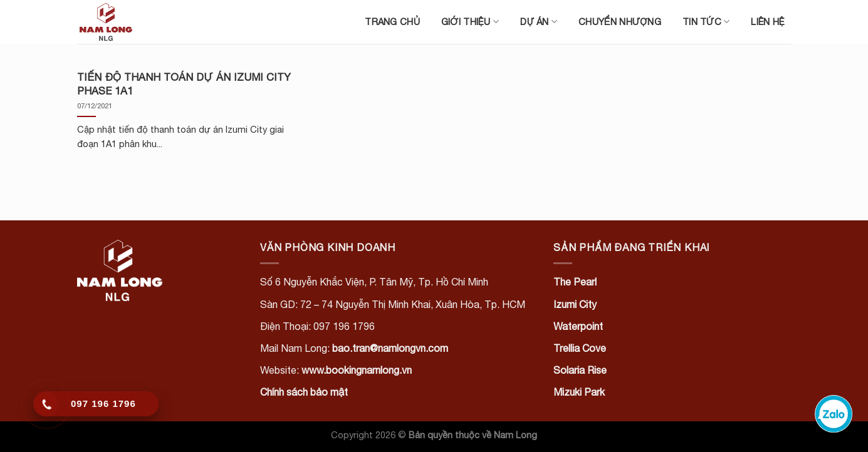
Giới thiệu (470, 22)
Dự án (539, 22)
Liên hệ (768, 22)
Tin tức (706, 22)
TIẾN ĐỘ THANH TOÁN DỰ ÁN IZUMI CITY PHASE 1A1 (184, 84)
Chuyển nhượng (620, 22)
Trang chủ (392, 22)
